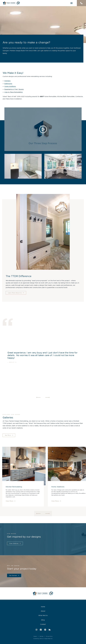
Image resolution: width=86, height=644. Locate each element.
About (43, 611)
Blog (43, 620)
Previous (39, 397)
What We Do (43, 615)
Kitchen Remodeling (14, 487)
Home (43, 607)
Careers (35, 636)
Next (47, 397)
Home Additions (10, 86)
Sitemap (41, 636)
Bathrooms (8, 84)
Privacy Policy (49, 636)
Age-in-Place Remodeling (13, 92)
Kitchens (7, 81)
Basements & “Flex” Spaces (14, 89)
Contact (43, 624)
